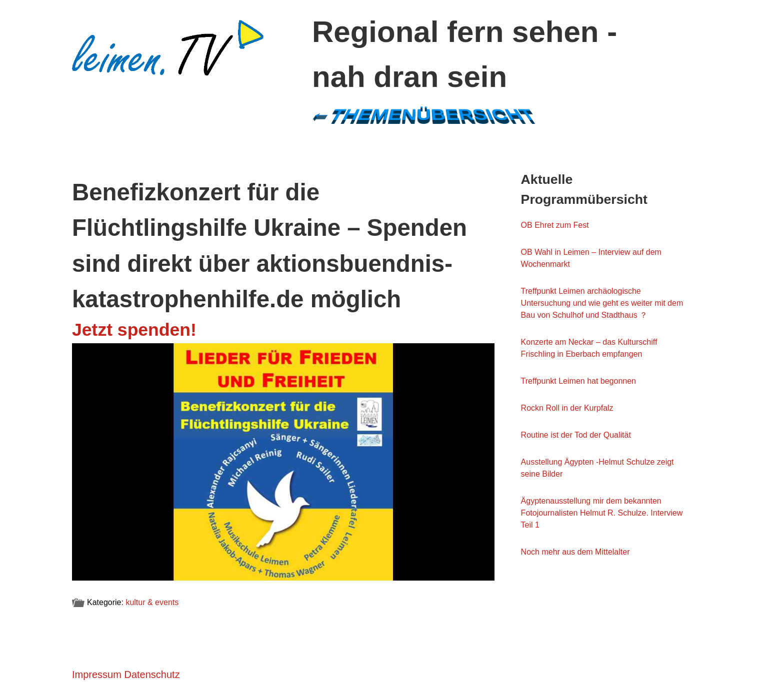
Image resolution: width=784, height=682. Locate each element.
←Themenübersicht (423, 115)
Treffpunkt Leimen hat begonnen (578, 381)
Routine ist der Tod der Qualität (576, 435)
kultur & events (152, 602)
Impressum (97, 675)
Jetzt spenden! (134, 330)
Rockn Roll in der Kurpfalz (567, 408)
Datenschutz (152, 675)
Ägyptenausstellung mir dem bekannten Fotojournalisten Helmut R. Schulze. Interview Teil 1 (602, 513)
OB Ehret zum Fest (555, 225)
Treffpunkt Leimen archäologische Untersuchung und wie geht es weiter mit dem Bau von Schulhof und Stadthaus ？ (602, 303)
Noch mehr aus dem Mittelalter (575, 552)
